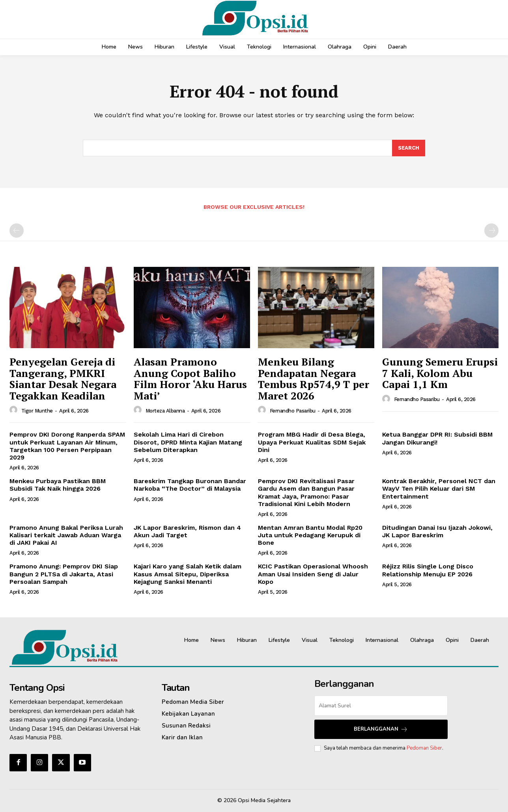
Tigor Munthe (37, 411)
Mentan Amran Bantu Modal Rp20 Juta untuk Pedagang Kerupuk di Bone (310, 535)
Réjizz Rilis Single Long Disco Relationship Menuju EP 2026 (428, 570)
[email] (381, 706)
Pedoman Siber (424, 748)
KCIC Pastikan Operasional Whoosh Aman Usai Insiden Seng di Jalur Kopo (313, 574)
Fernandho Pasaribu (293, 411)
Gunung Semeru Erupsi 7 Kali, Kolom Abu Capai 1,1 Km (440, 373)
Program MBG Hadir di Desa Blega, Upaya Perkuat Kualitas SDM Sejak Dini (312, 442)
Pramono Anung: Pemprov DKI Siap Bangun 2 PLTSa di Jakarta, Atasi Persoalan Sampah (64, 574)
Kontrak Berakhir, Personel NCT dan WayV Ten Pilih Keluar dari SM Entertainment (439, 489)
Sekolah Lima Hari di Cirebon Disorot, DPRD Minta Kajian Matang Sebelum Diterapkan (188, 442)
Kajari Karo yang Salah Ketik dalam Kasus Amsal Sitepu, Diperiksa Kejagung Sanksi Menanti (188, 574)
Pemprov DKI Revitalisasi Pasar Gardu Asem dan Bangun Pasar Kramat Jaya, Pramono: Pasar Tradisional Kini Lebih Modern (306, 492)
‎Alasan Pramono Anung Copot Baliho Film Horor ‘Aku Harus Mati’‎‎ (190, 379)
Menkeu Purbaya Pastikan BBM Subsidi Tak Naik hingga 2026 (58, 485)
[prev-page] (17, 231)
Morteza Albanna (165, 411)
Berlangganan (381, 729)
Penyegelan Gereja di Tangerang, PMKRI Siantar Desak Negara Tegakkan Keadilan (63, 379)
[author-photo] (15, 410)
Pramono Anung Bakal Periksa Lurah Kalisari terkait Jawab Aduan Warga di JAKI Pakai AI (66, 535)
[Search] (409, 148)
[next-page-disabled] (491, 231)
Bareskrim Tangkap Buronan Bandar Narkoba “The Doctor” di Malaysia (190, 485)
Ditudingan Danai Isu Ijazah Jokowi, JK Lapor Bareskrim (437, 531)
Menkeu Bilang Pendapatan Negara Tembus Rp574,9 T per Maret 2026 (314, 379)
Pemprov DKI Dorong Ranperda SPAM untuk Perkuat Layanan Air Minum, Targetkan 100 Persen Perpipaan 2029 (67, 446)
